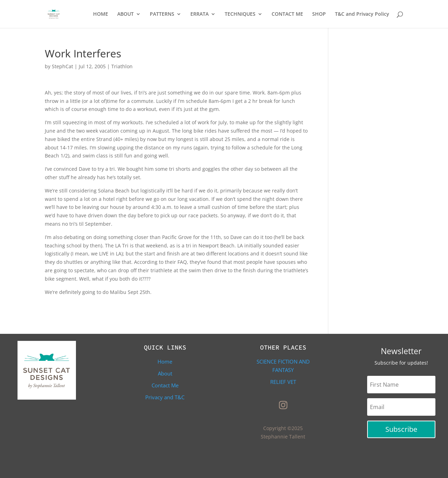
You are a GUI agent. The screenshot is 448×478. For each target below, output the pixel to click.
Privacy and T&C (165, 397)
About (165, 373)
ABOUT (125, 14)
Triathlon (122, 66)
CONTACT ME (287, 14)
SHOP (319, 14)
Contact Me (165, 385)
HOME (101, 14)
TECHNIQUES (240, 14)
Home (165, 361)
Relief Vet (283, 382)
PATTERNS (162, 14)
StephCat (62, 66)
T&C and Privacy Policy (362, 14)
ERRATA (199, 14)
